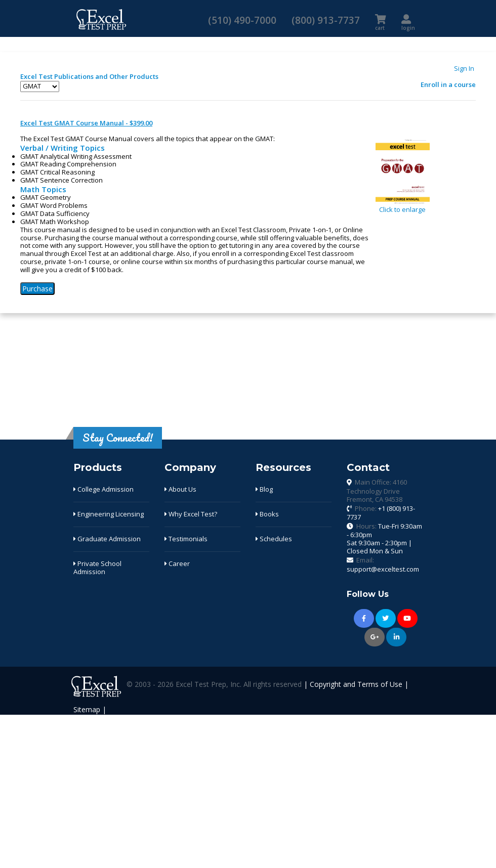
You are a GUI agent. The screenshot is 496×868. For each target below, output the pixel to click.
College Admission (104, 489)
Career (177, 563)
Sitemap (87, 709)
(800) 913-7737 (326, 20)
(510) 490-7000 (242, 20)
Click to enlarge (403, 206)
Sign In (464, 68)
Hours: (384, 538)
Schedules (274, 539)
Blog (264, 489)
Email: (383, 565)
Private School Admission (97, 568)
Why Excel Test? (191, 514)
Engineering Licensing (109, 514)
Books (267, 514)
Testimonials (186, 539)
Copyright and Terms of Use (356, 685)
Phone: (381, 513)
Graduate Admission (107, 539)
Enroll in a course (448, 84)
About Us (180, 489)
